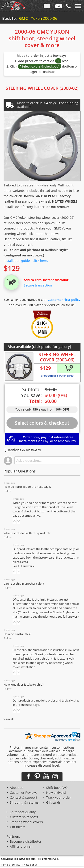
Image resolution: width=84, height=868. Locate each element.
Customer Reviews (24, 793)
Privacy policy (29, 865)
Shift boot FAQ (57, 788)
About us (17, 788)
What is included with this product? (27, 533)
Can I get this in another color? (24, 584)
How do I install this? (17, 634)
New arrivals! (56, 793)
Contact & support (24, 798)
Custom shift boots (24, 817)
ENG (47, 7)
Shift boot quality (23, 812)
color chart (49, 608)
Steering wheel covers (26, 822)
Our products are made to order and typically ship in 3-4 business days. (46, 703)
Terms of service (11, 865)
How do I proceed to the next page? (27, 487)
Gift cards (53, 802)
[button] (14, 521)
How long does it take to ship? (24, 685)
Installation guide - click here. (26, 261)
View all (9, 719)
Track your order (59, 798)
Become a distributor (26, 842)
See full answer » (23, 566)
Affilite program (22, 846)
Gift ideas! (17, 827)
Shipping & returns (24, 802)
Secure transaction (38, 285)
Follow (8, 491)
